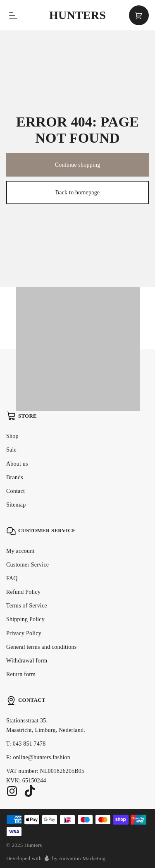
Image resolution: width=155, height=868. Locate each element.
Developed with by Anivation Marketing (56, 858)
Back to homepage (78, 192)
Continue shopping (78, 165)
